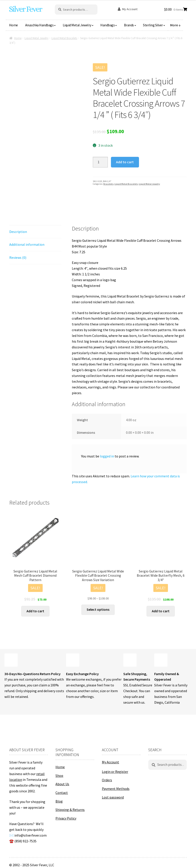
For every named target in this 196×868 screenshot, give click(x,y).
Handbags (108, 25)
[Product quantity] (100, 162)
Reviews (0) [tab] (18, 257)
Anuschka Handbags (39, 25)
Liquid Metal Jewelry (77, 25)
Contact (62, 793)
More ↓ (175, 25)
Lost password (113, 797)
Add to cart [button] (35, 611)
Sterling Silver (153, 25)
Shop (59, 776)
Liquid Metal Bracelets (64, 38)
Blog (59, 801)
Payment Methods (116, 789)
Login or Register (115, 772)
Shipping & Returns (70, 810)
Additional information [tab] (27, 244)
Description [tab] (18, 232)
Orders (107, 780)
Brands (129, 25)
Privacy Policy (66, 818)
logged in (107, 456)
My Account (130, 9)
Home (13, 25)
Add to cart (125, 162)
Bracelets (108, 184)
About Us (62, 784)
